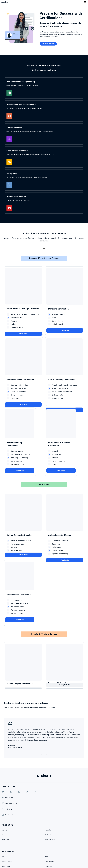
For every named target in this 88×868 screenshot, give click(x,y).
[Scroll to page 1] (41, 722)
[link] (58, 769)
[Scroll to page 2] (43, 722)
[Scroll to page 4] (47, 722)
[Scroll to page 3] (45, 722)
